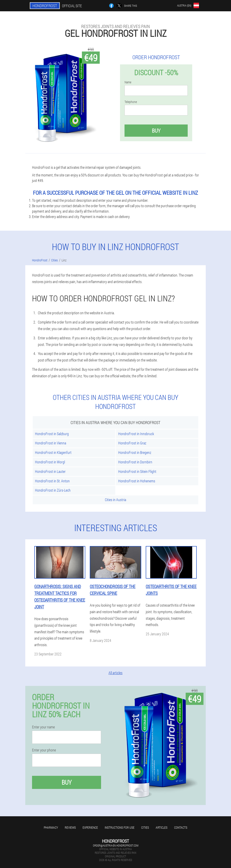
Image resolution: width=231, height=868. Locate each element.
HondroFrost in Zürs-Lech (53, 490)
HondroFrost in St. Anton (52, 481)
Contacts (181, 827)
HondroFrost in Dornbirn (135, 462)
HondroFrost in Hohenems (137, 481)
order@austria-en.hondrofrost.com (116, 845)
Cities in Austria (115, 500)
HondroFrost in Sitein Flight (137, 471)
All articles (115, 673)
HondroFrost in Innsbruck (136, 434)
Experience (90, 827)
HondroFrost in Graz (132, 443)
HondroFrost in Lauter (50, 471)
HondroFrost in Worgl (50, 462)
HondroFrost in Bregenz (135, 452)
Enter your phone (44, 750)
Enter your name (43, 727)
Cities (145, 827)
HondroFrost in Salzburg (52, 434)
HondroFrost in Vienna (51, 443)
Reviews (70, 827)
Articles (162, 827)
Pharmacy (51, 827)
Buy (156, 131)
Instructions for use (120, 827)
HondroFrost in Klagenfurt (53, 452)
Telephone (131, 102)
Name (128, 82)
